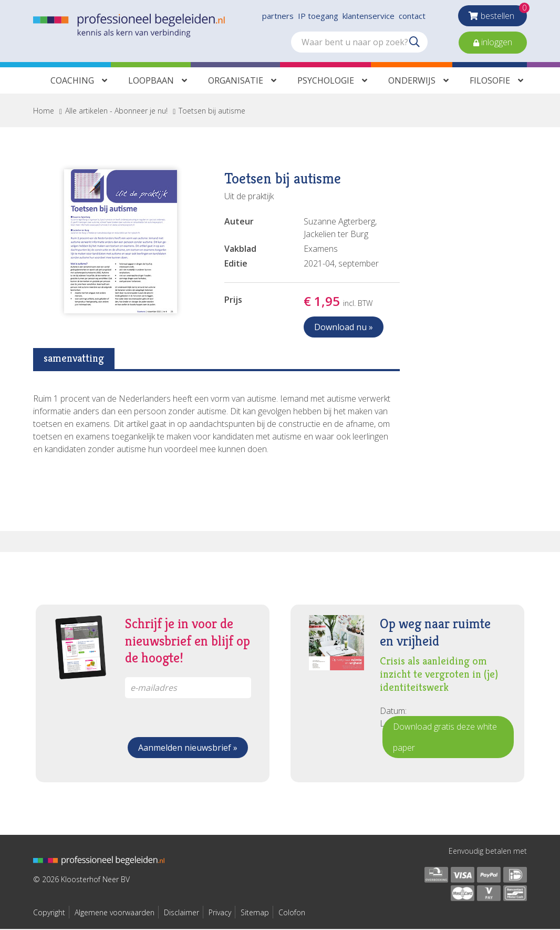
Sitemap (255, 913)
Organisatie (236, 81)
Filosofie (490, 81)
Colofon (292, 913)
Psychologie (326, 81)
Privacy (220, 913)
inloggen (496, 42)
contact (412, 16)
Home (44, 112)
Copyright (49, 913)
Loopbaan (151, 81)
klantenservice (369, 16)
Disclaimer (182, 913)
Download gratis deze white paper (445, 738)
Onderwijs (412, 81)
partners (278, 16)
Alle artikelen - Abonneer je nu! (116, 112)
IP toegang (318, 16)
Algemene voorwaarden (115, 913)
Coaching (72, 81)
